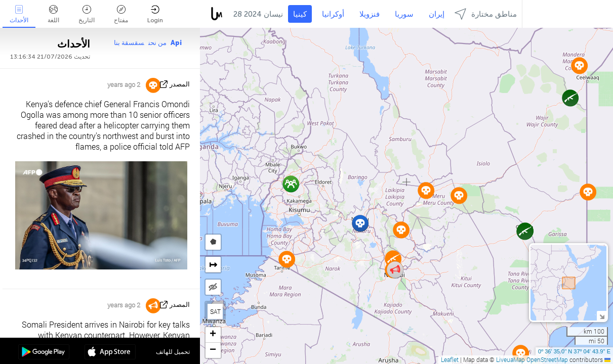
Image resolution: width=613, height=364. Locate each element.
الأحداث (19, 14)
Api (176, 43)
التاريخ (87, 14)
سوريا (404, 14)
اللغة (53, 14)
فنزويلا (370, 14)
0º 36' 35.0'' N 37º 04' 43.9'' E (574, 351)
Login (155, 14)
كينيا (300, 14)
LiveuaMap (510, 359)
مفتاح (121, 14)
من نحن (157, 43)
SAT (215, 311)
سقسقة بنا (129, 43)
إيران (437, 14)
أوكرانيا (333, 14)
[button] (360, 223)
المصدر (180, 84)
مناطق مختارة (486, 14)
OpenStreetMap (547, 359)
